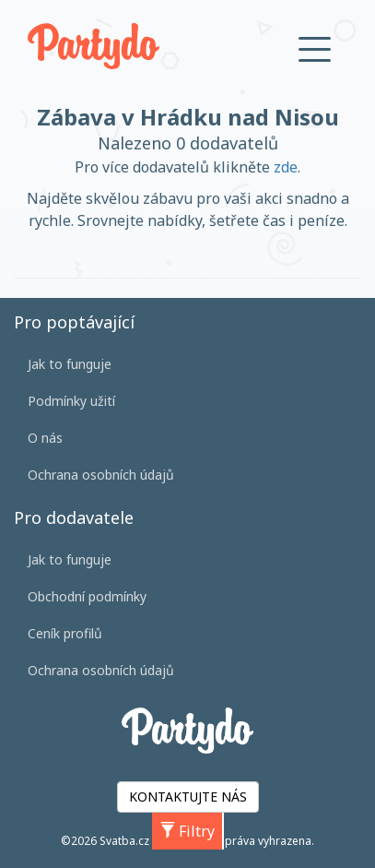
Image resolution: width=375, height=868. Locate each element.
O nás (45, 438)
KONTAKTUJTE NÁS (188, 797)
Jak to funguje (70, 364)
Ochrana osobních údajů (101, 475)
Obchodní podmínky (87, 596)
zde (286, 167)
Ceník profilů (65, 633)
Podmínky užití (71, 401)
